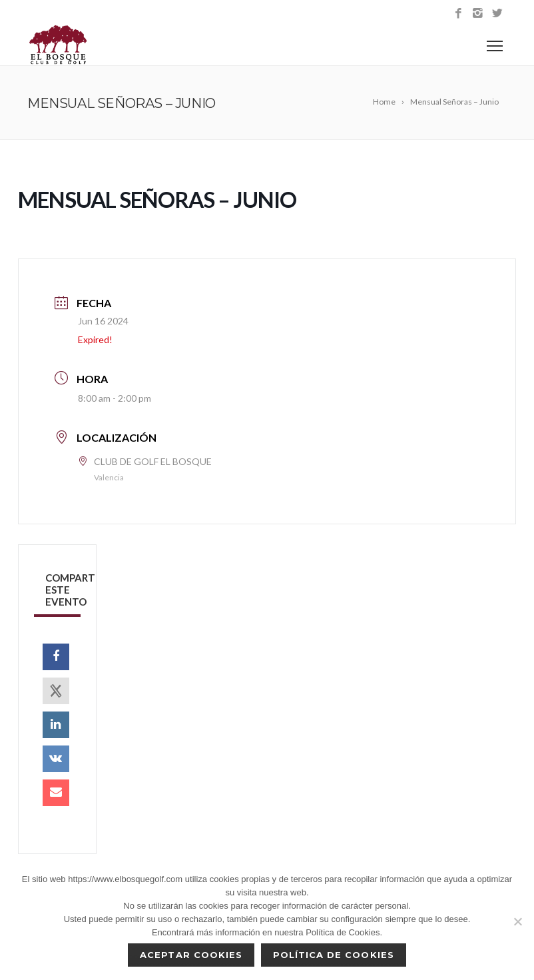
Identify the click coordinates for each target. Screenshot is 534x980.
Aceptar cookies (191, 955)
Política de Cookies (334, 955)
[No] (517, 921)
